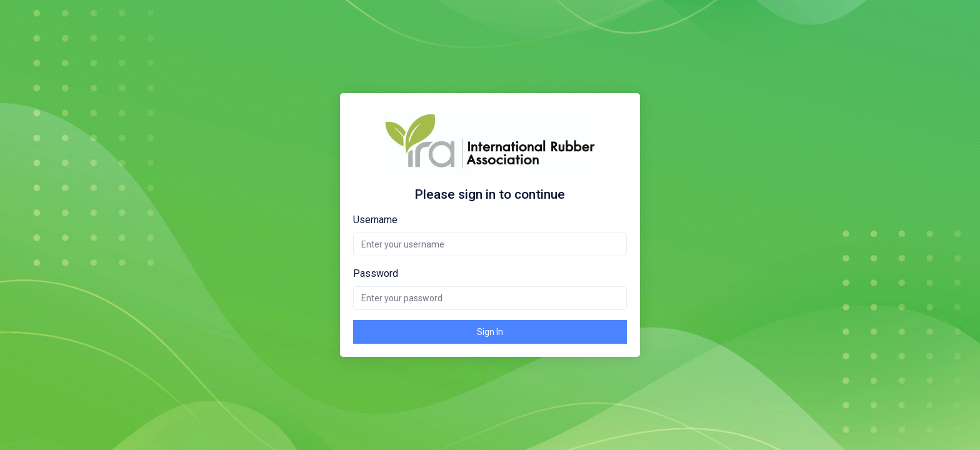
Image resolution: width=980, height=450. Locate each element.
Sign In (490, 332)
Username (375, 220)
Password (376, 273)
